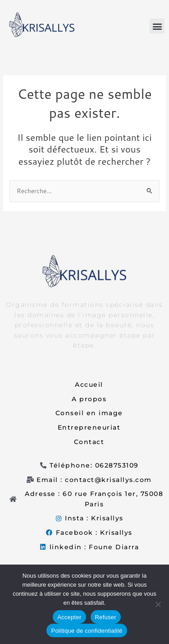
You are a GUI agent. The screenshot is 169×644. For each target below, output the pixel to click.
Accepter (69, 617)
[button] (157, 26)
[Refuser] (158, 604)
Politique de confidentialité (87, 631)
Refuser (106, 617)
